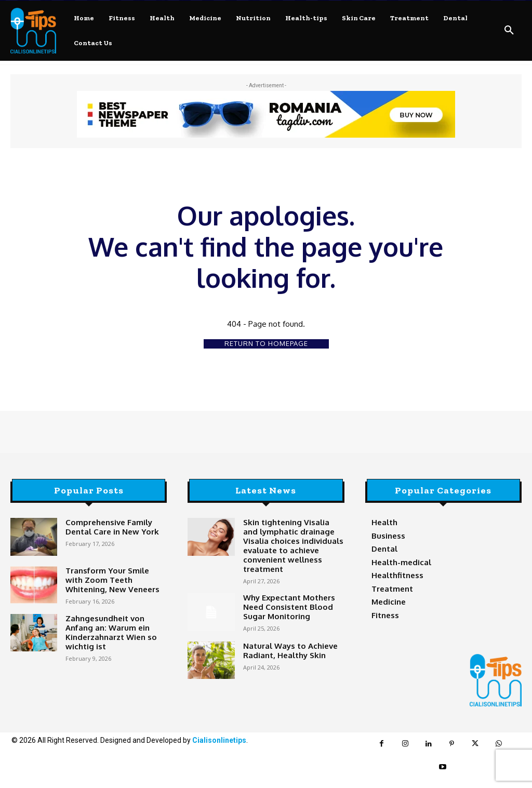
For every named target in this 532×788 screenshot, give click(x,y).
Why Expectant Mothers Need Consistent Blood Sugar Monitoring (292, 590)
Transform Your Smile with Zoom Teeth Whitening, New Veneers (113, 578)
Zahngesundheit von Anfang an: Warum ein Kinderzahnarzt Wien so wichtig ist (116, 626)
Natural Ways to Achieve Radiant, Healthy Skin (284, 634)
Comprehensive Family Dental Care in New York (115, 526)
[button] (509, 31)
